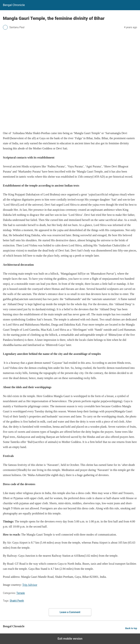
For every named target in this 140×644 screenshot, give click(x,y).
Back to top (131, 628)
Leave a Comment (70, 612)
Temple (21, 593)
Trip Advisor (30, 585)
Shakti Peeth (17, 601)
